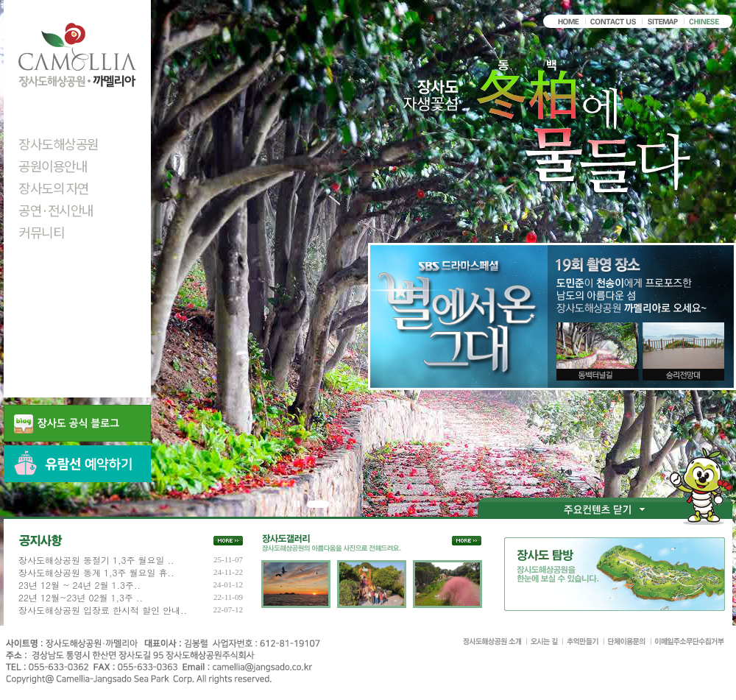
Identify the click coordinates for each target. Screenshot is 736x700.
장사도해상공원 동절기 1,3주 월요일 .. (96, 560)
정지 (297, 504)
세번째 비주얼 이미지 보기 (352, 504)
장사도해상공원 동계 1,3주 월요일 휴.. (96, 573)
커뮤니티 (41, 232)
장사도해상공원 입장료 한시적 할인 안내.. (103, 610)
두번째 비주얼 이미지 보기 (339, 504)
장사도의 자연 (54, 188)
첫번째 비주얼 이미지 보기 (318, 504)
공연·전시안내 (56, 210)
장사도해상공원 (59, 144)
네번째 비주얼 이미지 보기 (365, 504)
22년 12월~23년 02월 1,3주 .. (81, 598)
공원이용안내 (53, 166)
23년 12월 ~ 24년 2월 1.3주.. (79, 585)
